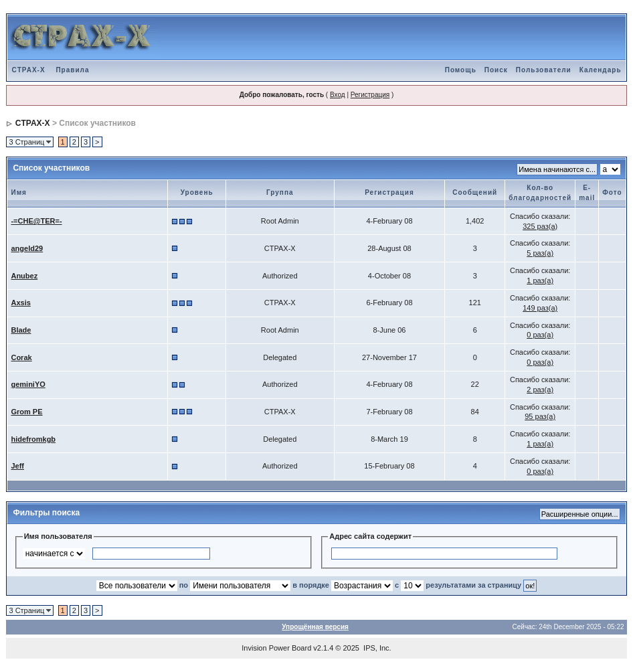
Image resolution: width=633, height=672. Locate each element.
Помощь (461, 70)
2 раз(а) (540, 390)
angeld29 (27, 248)
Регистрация (370, 95)
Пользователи (544, 70)
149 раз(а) (540, 308)
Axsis (20, 303)
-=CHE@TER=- (36, 221)
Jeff (17, 466)
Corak (21, 357)
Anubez (24, 276)
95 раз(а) (540, 416)
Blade (21, 330)
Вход (338, 95)
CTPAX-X (28, 70)
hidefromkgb (33, 439)
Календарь (601, 70)
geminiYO (28, 384)
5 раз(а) (540, 253)
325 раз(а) (540, 226)
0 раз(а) (540, 335)
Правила (72, 70)
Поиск (496, 70)
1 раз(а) (540, 280)
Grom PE (26, 412)
